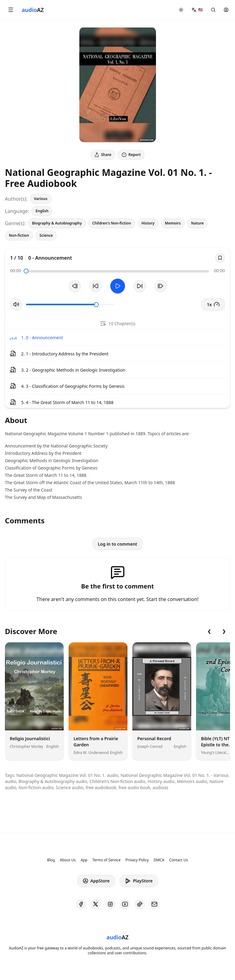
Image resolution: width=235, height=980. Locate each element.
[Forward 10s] (140, 286)
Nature (197, 223)
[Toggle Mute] (16, 304)
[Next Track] (161, 286)
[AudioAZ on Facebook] (81, 904)
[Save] (220, 258)
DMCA (159, 860)
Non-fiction (19, 235)
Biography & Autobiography (57, 223)
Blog (51, 860)
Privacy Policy (137, 860)
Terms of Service (106, 860)
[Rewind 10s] (96, 286)
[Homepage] (33, 10)
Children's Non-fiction (112, 223)
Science (46, 235)
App (84, 860)
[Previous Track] (75, 286)
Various (41, 199)
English (42, 211)
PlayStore (139, 881)
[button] (11, 10)
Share (103, 155)
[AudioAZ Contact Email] (154, 904)
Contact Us (178, 860)
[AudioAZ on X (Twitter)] (96, 904)
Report (131, 155)
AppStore (96, 881)
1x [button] (213, 304)
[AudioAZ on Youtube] (125, 904)
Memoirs (173, 223)
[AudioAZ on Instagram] (110, 904)
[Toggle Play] (118, 286)
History (148, 223)
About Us (68, 860)
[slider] (26, 271)
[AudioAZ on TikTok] (140, 904)
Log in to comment (117, 544)
